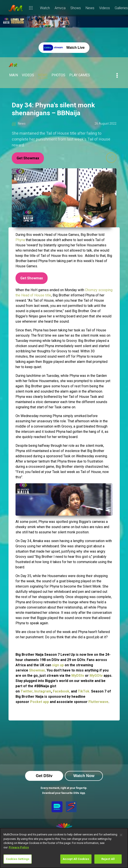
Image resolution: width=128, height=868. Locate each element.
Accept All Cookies (76, 859)
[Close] (121, 835)
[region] (64, 848)
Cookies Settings (18, 859)
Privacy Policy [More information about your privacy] (19, 847)
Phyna (21, 240)
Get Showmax (28, 158)
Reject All (108, 859)
